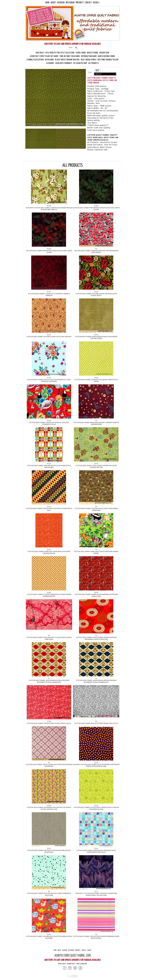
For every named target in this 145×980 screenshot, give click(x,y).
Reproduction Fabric (89, 56)
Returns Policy (71, 964)
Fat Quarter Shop (80, 63)
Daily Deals (40, 53)
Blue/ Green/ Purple (89, 60)
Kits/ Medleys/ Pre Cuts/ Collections (60, 53)
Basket (96, 3)
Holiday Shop (104, 53)
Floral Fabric (81, 53)
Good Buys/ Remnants (64, 63)
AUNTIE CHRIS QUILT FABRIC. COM (73, 956)
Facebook (61, 3)
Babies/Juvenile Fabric (106, 56)
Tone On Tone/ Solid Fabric (70, 56)
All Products (94, 63)
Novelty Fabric (93, 53)
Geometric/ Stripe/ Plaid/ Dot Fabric (44, 56)
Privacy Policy (62, 964)
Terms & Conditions (82, 964)
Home (47, 3)
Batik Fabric (49, 60)
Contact (88, 3)
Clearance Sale (101, 150)
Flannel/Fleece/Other (35, 60)
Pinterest (80, 3)
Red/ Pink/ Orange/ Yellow (108, 60)
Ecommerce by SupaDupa (74, 976)
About (53, 3)
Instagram (70, 3)
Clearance (50, 63)
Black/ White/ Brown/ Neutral (67, 60)
